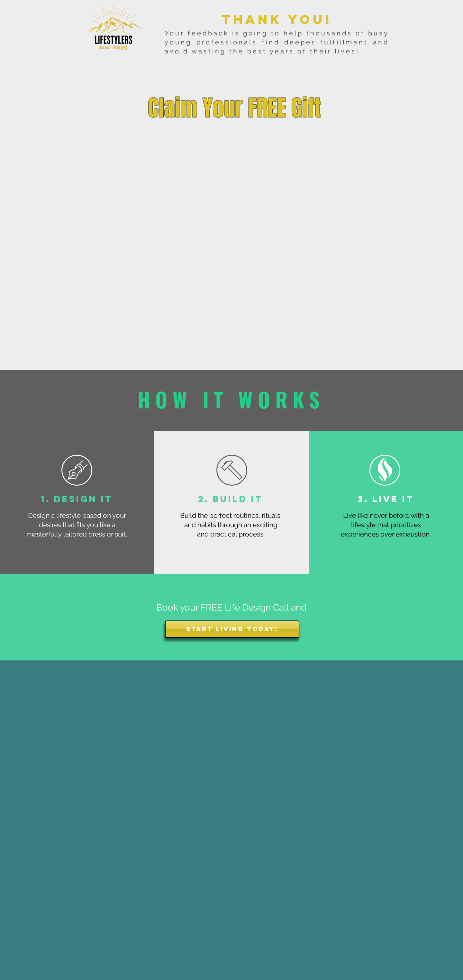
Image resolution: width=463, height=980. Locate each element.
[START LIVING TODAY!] (232, 629)
